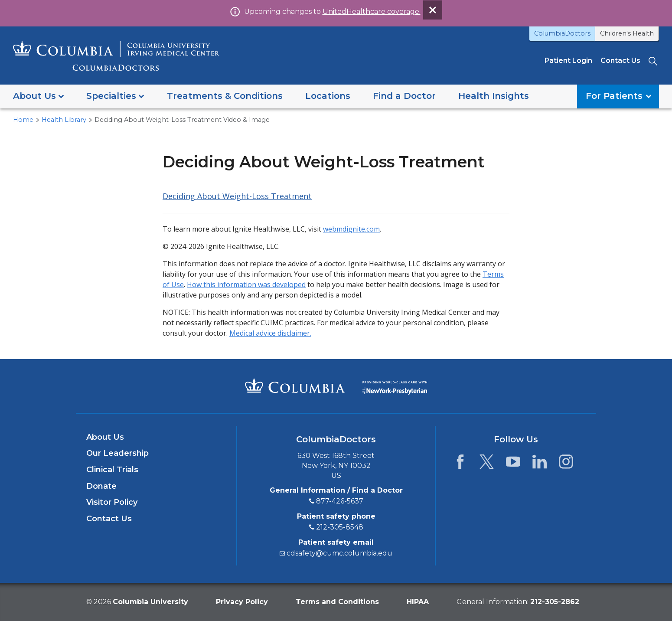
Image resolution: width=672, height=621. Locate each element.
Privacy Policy (242, 602)
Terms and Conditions (337, 602)
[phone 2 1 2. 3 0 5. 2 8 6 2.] (555, 602)
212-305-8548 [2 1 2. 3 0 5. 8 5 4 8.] (340, 527)
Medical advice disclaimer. (270, 333)
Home (23, 120)
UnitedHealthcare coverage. (372, 11)
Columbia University (150, 602)
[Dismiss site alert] (433, 10)
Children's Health (627, 33)
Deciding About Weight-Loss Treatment (237, 196)
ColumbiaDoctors (562, 33)
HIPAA (418, 602)
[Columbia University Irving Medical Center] (295, 386)
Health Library (64, 120)
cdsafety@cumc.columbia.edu (339, 553)
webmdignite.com (351, 229)
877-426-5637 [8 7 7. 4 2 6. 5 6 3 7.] (340, 501)
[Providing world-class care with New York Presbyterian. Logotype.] (395, 385)
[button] (38, 96)
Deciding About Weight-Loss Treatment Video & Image (182, 120)
